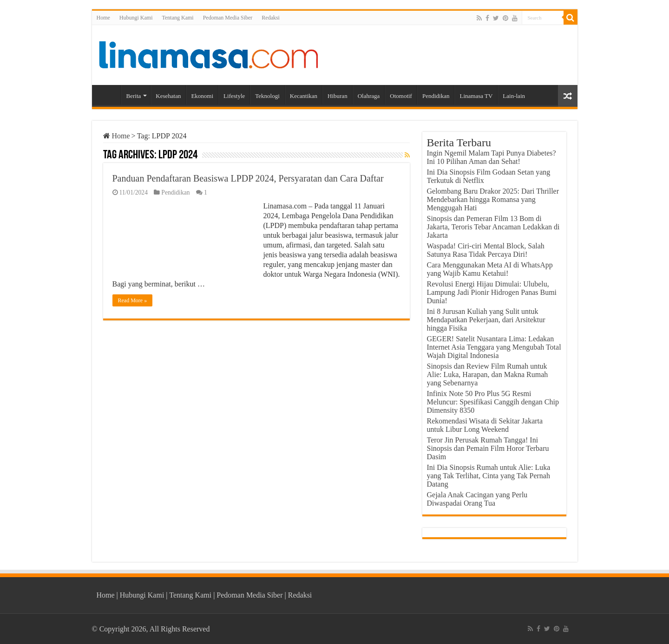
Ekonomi (202, 96)
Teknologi (267, 96)
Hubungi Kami (136, 18)
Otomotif (401, 96)
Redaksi (271, 18)
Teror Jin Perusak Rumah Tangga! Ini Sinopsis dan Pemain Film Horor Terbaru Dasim (488, 448)
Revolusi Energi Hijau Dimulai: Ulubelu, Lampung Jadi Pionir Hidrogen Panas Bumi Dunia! (492, 292)
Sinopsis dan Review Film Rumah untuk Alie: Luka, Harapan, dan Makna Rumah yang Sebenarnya (488, 374)
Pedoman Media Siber (228, 18)
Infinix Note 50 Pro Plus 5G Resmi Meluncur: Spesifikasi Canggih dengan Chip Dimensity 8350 (493, 402)
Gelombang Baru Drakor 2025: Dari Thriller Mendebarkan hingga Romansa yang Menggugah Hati (493, 199)
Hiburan (338, 96)
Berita (134, 96)
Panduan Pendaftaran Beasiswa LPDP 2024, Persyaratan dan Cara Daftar (248, 178)
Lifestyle (234, 96)
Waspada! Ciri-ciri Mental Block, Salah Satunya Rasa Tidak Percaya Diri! (486, 250)
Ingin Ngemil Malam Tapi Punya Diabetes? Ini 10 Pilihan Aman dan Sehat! (492, 157)
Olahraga (369, 96)
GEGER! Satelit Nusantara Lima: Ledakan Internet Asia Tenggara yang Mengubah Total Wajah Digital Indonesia (494, 347)
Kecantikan (304, 96)
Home (103, 18)
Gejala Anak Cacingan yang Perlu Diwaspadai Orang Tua (477, 499)
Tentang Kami (178, 18)
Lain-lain (514, 96)
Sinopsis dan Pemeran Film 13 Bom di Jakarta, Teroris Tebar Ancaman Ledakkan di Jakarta (493, 227)
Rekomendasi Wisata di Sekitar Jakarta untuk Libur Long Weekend (485, 425)
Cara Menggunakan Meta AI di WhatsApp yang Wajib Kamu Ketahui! (490, 269)
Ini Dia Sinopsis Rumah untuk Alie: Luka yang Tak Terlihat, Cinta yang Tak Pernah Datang (489, 476)
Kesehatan (168, 96)
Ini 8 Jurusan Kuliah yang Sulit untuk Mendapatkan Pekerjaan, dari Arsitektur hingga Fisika (486, 320)
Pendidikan (436, 96)
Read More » (133, 300)
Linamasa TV (476, 96)
